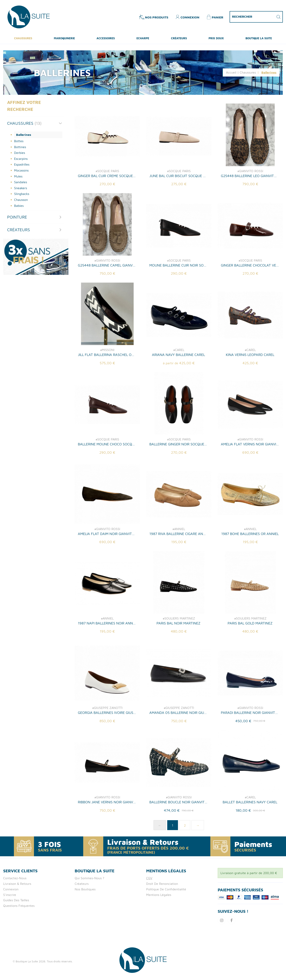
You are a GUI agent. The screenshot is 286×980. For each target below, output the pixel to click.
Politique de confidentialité (166, 889)
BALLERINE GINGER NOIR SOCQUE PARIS (178, 464)
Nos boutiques (85, 889)
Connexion (11, 889)
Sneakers (21, 188)
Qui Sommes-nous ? (89, 878)
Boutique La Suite (259, 38)
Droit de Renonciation (162, 884)
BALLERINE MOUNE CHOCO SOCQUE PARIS (107, 464)
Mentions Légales (159, 895)
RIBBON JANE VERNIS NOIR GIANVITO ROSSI (107, 822)
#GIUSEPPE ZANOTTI (107, 727)
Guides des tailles (16, 900)
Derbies (20, 153)
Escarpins (21, 159)
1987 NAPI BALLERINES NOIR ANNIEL (107, 643)
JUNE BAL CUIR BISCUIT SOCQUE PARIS (178, 176)
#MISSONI (107, 369)
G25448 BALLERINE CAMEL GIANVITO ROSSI (107, 285)
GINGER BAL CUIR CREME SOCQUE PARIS (107, 176)
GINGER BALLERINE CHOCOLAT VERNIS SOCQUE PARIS (250, 285)
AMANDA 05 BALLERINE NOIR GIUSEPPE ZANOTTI (178, 732)
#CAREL (179, 369)
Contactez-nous (15, 878)
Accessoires (106, 38)
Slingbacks (22, 194)
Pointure (17, 217)
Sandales (21, 182)
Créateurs (179, 38)
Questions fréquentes (19, 906)
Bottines (20, 147)
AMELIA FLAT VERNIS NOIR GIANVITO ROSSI (250, 464)
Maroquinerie (64, 38)
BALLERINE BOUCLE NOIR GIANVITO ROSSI (178, 822)
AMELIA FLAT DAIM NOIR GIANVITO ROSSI (107, 553)
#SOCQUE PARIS (107, 171)
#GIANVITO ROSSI (250, 171)
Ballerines (24, 135)
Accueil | (232, 72)
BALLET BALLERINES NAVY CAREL (250, 822)
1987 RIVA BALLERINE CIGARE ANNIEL (178, 553)
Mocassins (21, 170)
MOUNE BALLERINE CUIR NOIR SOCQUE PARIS (178, 285)
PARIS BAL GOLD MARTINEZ (250, 643)
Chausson (21, 200)
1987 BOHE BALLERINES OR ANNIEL (250, 553)
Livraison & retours (17, 884)
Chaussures (23, 38)
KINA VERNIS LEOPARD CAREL (250, 374)
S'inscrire (10, 895)
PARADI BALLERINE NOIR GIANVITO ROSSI (250, 732)
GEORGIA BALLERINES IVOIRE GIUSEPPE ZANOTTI (107, 732)
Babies (19, 206)
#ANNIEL (179, 548)
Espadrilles (22, 164)
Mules (18, 176)
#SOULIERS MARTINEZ (179, 638)
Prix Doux (216, 38)
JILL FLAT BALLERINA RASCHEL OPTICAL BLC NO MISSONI (107, 374)
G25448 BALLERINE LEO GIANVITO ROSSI (250, 176)
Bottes (19, 141)
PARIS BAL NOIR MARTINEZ (178, 643)
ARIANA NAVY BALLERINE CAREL (178, 374)
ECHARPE (143, 38)
